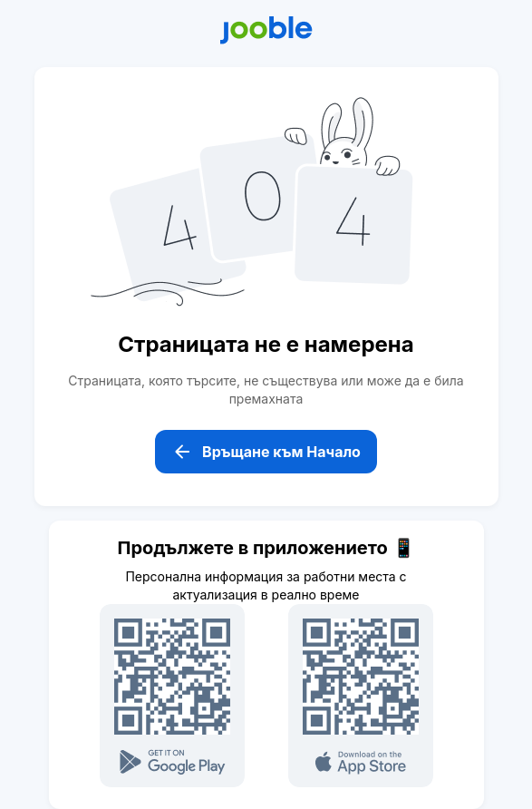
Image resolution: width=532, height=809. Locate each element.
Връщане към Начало (266, 452)
